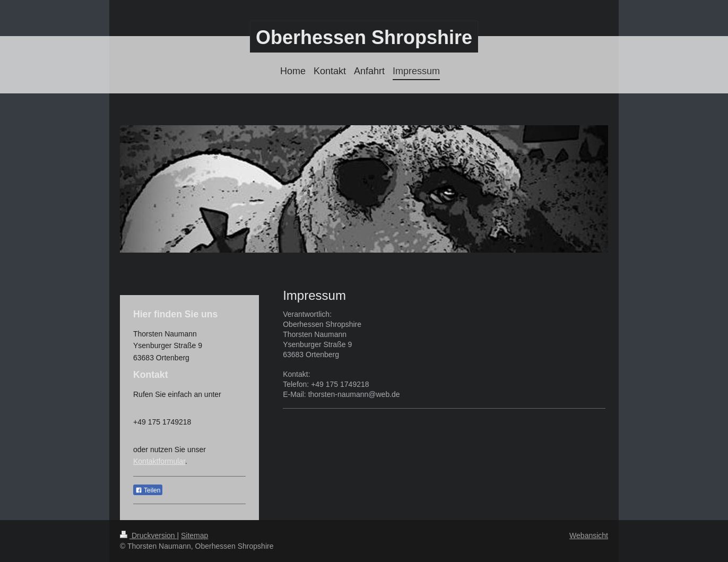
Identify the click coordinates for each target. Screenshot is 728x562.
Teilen (148, 490)
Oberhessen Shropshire (364, 37)
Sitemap (194, 535)
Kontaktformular (159, 461)
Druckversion (148, 535)
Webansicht (589, 535)
